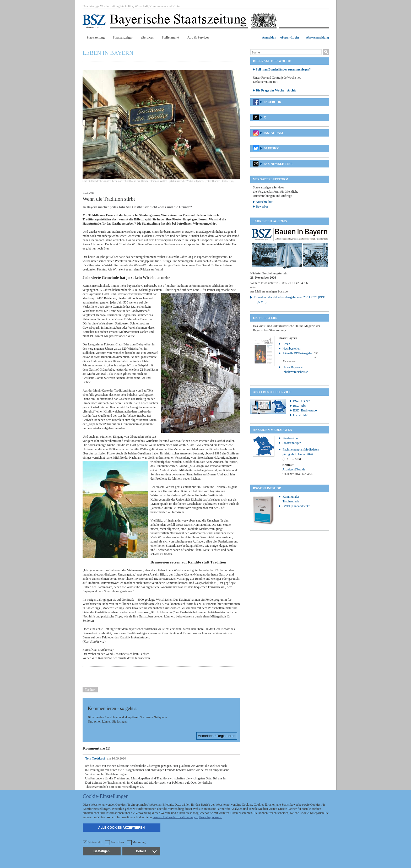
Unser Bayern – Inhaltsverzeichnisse (295, 370)
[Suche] (286, 52)
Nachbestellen (291, 349)
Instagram (273, 133)
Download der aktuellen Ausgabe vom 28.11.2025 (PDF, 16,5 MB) (290, 300)
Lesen (286, 344)
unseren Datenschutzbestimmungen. (175, 817)
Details (146, 851)
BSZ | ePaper (301, 401)
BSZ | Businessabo (305, 410)
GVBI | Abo (301, 415)
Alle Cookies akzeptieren (122, 828)
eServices (147, 37)
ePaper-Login (290, 37)
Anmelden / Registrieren (217, 736)
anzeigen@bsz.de (277, 291)
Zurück (90, 690)
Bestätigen (102, 851)
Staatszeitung (96, 37)
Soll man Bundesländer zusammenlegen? (283, 69)
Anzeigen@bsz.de (294, 469)
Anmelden (269, 37)
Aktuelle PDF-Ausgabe (297, 353)
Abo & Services (198, 37)
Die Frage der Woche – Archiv (276, 90)
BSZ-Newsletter (278, 164)
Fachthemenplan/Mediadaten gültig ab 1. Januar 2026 (301, 454)
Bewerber (262, 207)
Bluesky (271, 148)
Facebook (273, 102)
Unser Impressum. (210, 817)
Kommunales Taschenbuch (291, 499)
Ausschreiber (264, 202)
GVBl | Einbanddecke (296, 506)
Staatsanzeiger (123, 37)
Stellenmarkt (170, 37)
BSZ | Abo (300, 406)
